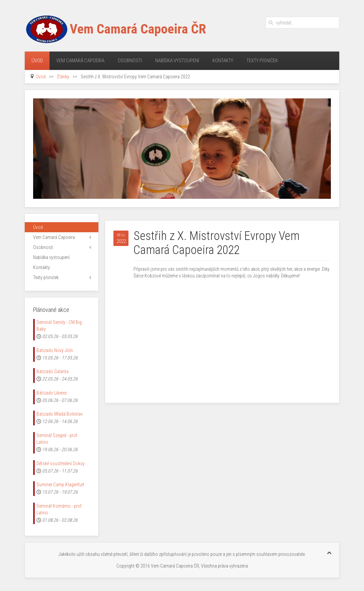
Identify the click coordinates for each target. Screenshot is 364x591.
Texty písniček (262, 61)
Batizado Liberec (52, 393)
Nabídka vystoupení (177, 61)
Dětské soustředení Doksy (61, 463)
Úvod (37, 61)
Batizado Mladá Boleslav (60, 414)
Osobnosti (130, 61)
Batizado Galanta (53, 371)
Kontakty (223, 61)
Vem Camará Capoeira (80, 61)
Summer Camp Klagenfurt (60, 485)
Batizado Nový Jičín (55, 350)
